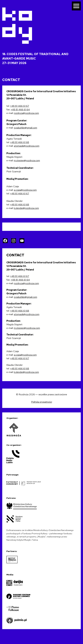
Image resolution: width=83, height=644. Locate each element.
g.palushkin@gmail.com (25, 128)
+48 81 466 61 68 (20, 142)
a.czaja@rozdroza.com (25, 190)
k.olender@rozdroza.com (26, 208)
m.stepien (19, 160)
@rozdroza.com (32, 160)
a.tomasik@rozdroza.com (27, 146)
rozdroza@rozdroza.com (26, 113)
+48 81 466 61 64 (20, 110)
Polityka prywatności (42, 402)
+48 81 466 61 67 (20, 106)
